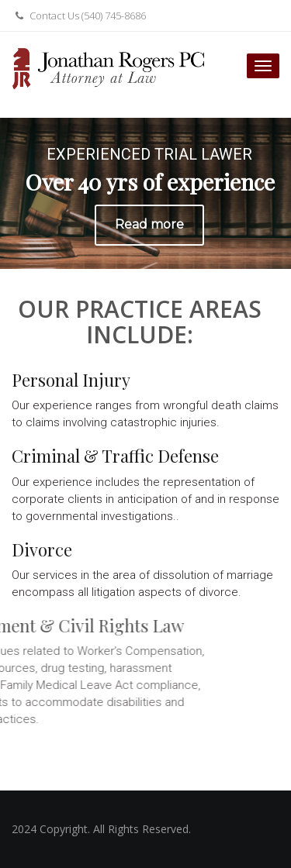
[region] (145, 193)
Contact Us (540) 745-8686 (79, 15)
